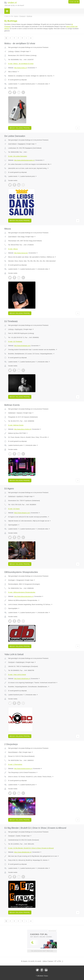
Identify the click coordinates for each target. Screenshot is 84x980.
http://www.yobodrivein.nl (22, 679)
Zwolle (18, 836)
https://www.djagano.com (22, 513)
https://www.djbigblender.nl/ (23, 852)
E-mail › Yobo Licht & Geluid (17, 675)
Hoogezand (20, 580)
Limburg (11, 51)
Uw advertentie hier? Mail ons (42, 951)
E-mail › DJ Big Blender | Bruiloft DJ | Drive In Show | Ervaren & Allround (31, 848)
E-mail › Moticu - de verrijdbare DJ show (21, 64)
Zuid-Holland (12, 144)
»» (31, 38)
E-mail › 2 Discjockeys (15, 764)
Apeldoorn (20, 496)
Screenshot (32, 68)
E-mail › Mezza (13, 249)
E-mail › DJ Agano (14, 509)
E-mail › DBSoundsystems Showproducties (22, 592)
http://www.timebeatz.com (22, 346)
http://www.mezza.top (21, 253)
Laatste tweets (14, 84)
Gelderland (12, 413)
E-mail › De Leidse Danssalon (18, 156)
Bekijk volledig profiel (20, 128)
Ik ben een (74, 2)
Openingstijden (14, 525)
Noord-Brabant (13, 752)
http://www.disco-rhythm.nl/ (23, 429)
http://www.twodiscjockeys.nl (23, 769)
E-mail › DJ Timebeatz (15, 341)
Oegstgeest (21, 144)
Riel (20, 752)
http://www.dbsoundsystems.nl (24, 596)
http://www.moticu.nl (20, 68)
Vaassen (19, 413)
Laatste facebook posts (29, 84)
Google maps (26, 51)
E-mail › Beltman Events (16, 425)
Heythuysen (19, 329)
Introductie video (44, 84)
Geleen (17, 51)
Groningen (12, 580)
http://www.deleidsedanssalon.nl (24, 160)
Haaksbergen (20, 662)
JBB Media (40, 976)
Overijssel (11, 662)
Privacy (46, 976)
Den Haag (21, 237)
